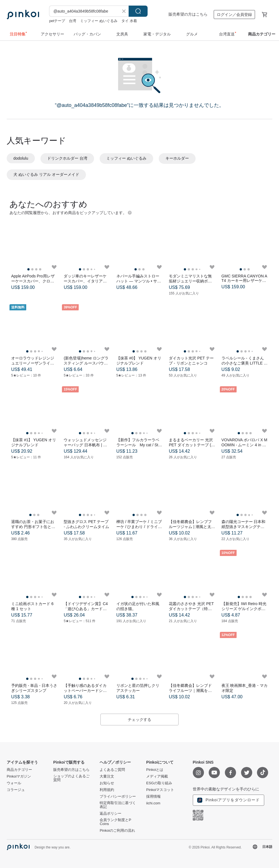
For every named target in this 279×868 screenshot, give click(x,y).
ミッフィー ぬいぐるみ (99, 21)
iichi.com (153, 803)
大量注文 (107, 776)
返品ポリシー (110, 814)
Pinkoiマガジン (19, 776)
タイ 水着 (129, 21)
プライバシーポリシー (118, 797)
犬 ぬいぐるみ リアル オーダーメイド (46, 174)
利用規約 (107, 790)
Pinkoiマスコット (160, 790)
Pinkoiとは (155, 770)
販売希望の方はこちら (188, 14)
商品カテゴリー (19, 770)
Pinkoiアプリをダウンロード (229, 800)
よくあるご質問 (112, 770)
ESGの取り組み (159, 783)
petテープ (57, 21)
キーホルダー (177, 158)
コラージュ (16, 790)
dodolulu (21, 158)
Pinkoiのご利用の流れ (117, 831)
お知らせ (107, 783)
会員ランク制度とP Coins (115, 822)
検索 (138, 11)
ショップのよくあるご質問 (71, 778)
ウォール (14, 783)
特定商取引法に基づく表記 (118, 805)
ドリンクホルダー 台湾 (67, 158)
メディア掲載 (157, 776)
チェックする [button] (139, 720)
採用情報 (153, 797)
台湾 (73, 21)
